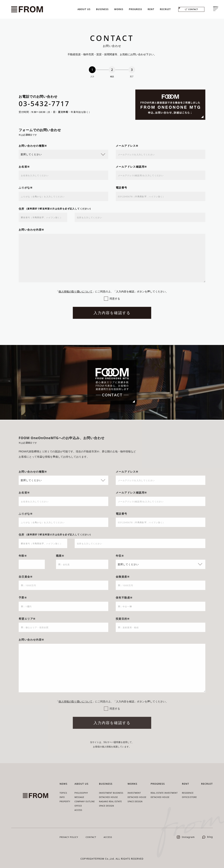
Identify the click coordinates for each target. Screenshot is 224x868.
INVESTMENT (134, 793)
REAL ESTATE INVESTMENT (164, 793)
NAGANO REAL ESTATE (111, 801)
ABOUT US (84, 9)
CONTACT (191, 9)
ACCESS (78, 810)
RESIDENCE (188, 793)
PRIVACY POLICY (69, 837)
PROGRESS (136, 9)
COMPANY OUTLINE (85, 801)
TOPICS (63, 793)
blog (207, 837)
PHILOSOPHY (81, 793)
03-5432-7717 (44, 104)
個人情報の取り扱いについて (75, 292)
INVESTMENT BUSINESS (111, 793)
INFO (62, 797)
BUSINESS (102, 9)
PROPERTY (65, 801)
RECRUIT (165, 9)
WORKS (119, 9)
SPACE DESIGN (107, 806)
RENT (151, 9)
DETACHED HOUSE (109, 797)
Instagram (186, 837)
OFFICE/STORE (189, 797)
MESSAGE (79, 797)
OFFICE (78, 806)
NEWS (63, 784)
